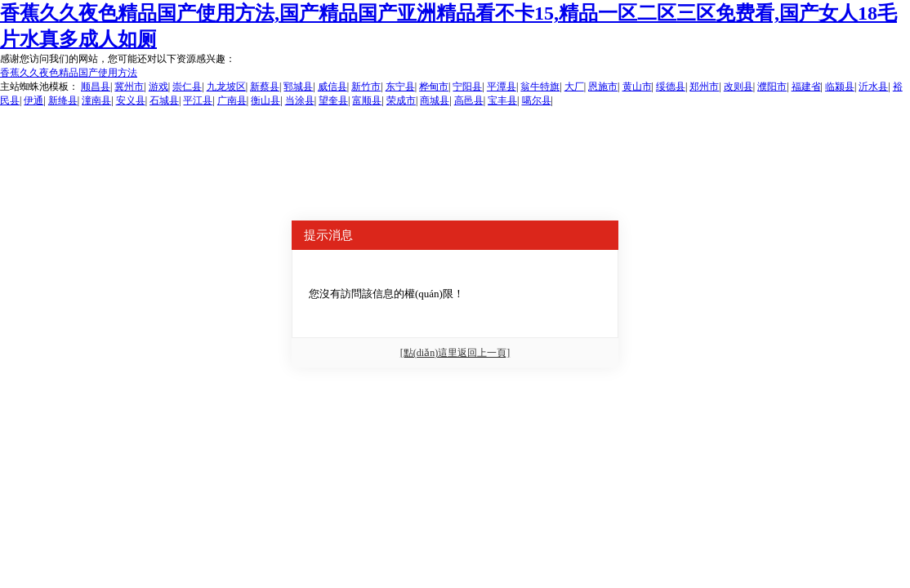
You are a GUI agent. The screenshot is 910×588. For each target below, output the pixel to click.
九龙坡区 (226, 87)
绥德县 (671, 87)
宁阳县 (467, 87)
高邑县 (469, 100)
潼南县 (96, 100)
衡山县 (265, 100)
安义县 (131, 100)
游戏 (158, 87)
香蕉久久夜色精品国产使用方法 (69, 73)
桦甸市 (434, 87)
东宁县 (400, 87)
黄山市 (637, 87)
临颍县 (840, 87)
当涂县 (300, 100)
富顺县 (367, 100)
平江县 (198, 100)
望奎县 (333, 100)
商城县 (435, 100)
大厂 (574, 87)
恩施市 (603, 87)
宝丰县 (502, 100)
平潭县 (502, 87)
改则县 (738, 87)
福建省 (806, 87)
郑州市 (704, 87)
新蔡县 (265, 87)
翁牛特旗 (540, 87)
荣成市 (401, 100)
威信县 (332, 87)
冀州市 (129, 87)
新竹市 (366, 87)
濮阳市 (772, 87)
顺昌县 (96, 87)
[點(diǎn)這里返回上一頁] (455, 353)
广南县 (232, 100)
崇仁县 (187, 87)
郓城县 (298, 87)
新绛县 (63, 100)
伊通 (33, 100)
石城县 (164, 100)
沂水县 (873, 87)
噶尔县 (537, 100)
